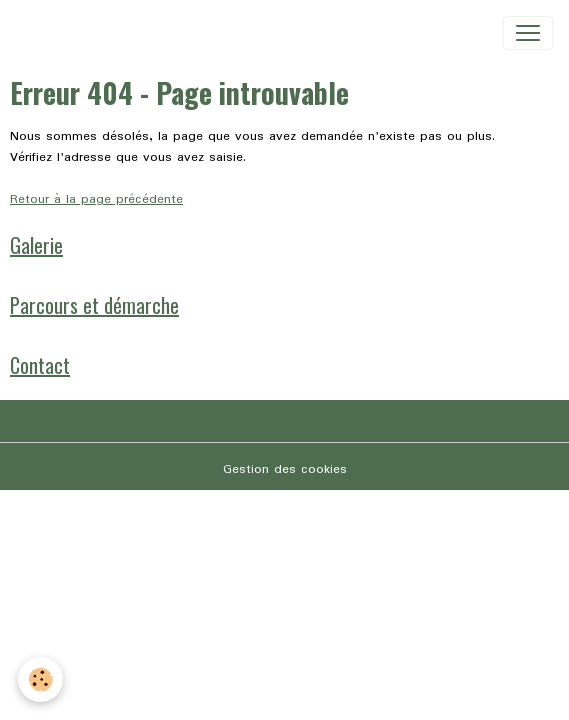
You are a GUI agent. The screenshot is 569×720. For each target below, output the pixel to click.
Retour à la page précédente (96, 199)
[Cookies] (40, 679)
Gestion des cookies (285, 469)
